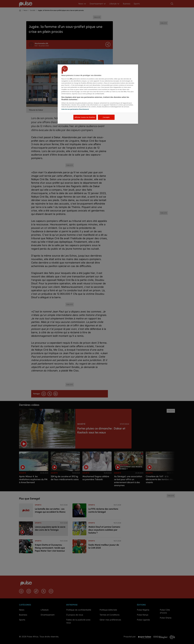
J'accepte (106, 117)
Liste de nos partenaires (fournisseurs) (75, 109)
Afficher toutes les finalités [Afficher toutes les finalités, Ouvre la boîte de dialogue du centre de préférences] (85, 117)
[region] (98, 94)
